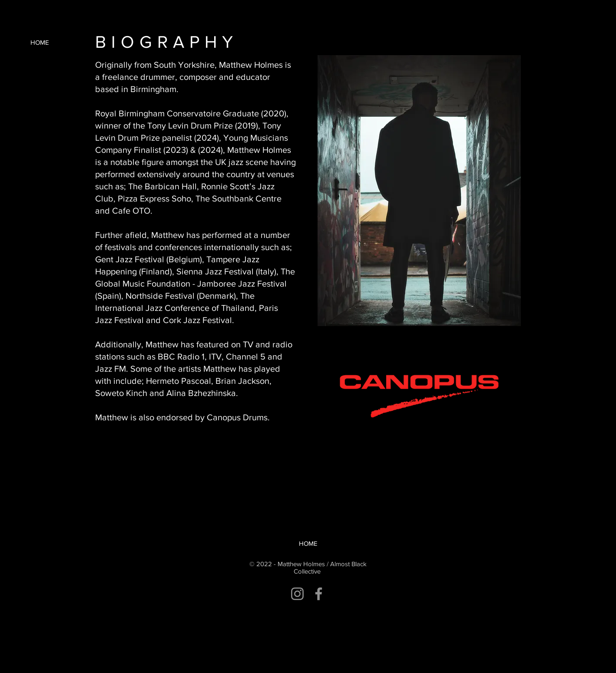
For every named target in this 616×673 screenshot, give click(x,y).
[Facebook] (319, 594)
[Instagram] (297, 594)
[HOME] (40, 42)
